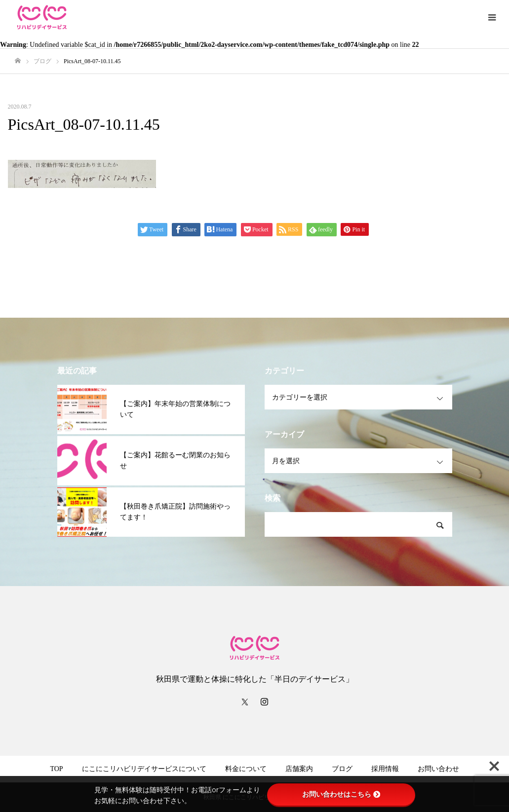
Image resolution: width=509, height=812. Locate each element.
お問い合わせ (438, 769)
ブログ (342, 769)
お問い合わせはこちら (341, 794)
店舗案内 (299, 769)
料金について (246, 769)
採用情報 (385, 769)
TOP (56, 769)
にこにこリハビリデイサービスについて (144, 769)
